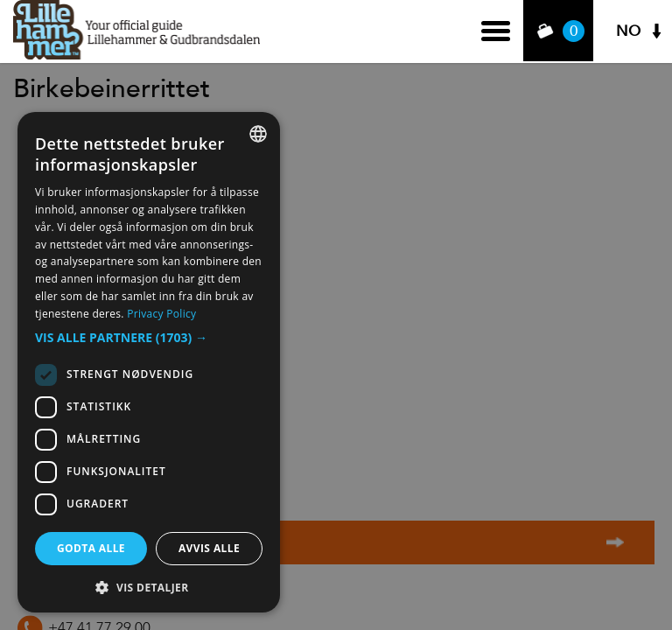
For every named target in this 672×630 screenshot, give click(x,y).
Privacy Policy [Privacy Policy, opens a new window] (161, 314)
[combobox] (258, 134)
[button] (149, 338)
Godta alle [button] (91, 548)
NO (628, 31)
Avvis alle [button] (209, 548)
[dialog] (149, 362)
